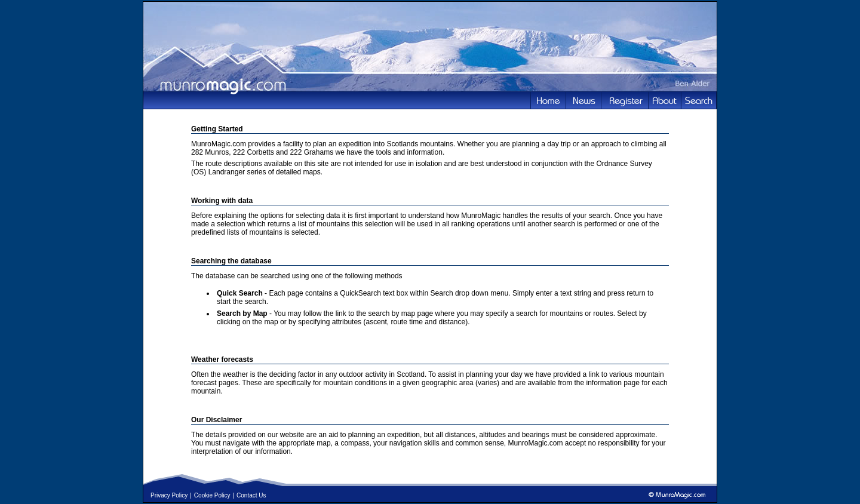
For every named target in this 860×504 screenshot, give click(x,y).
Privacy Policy (169, 495)
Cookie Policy (212, 495)
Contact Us (251, 495)
